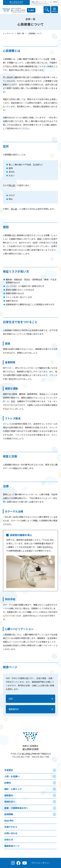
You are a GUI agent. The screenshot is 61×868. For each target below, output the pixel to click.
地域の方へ (10, 802)
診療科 (8, 783)
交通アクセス (11, 827)
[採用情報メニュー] (54, 814)
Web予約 (9, 821)
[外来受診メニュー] (54, 770)
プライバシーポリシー (41, 863)
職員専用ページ (12, 846)
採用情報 (9, 814)
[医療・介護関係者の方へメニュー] (54, 808)
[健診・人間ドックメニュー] (54, 789)
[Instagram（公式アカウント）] (13, 863)
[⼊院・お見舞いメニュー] (54, 776)
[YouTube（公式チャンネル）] (25, 863)
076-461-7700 (23, 757)
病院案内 (9, 795)
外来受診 (9, 770)
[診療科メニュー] (54, 783)
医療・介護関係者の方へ (16, 808)
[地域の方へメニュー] (54, 802)
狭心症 (12, 185)
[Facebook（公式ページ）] (19, 863)
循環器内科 (14, 709)
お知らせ (9, 839)
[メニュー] (54, 10)
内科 (11, 699)
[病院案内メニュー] (54, 795)
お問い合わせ (11, 833)
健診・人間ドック (13, 789)
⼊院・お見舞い (12, 776)
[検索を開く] (47, 10)
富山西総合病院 (30, 748)
